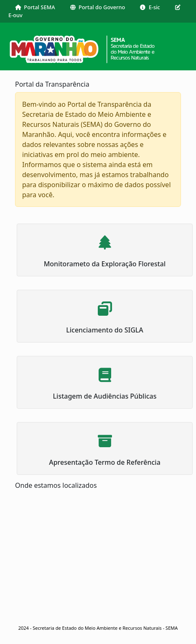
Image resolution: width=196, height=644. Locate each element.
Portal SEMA (35, 7)
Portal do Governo (98, 7)
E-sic (150, 7)
